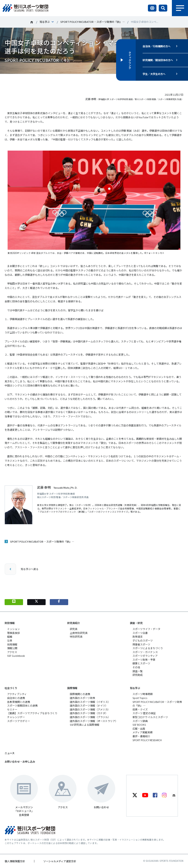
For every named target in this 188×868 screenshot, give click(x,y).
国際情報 (72, 688)
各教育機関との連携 (19, 702)
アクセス (12, 652)
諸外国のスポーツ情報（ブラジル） (90, 717)
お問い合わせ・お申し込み (20, 761)
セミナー (12, 709)
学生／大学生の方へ (154, 74)
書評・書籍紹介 (141, 736)
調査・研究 (136, 623)
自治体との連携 (16, 698)
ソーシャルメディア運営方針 (60, 861)
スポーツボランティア (145, 656)
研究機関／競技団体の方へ (158, 60)
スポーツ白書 (140, 633)
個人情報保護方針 (15, 861)
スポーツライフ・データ (146, 629)
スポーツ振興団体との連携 (22, 705)
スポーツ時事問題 (143, 694)
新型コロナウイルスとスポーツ (150, 717)
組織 (10, 636)
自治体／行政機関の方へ (157, 46)
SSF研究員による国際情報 (85, 725)
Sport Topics (140, 698)
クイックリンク (130, 60)
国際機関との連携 (80, 694)
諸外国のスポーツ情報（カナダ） (89, 713)
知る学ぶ (45, 22)
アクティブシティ (17, 694)
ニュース (10, 753)
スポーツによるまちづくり (148, 648)
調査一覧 (138, 671)
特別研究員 (76, 636)
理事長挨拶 (13, 633)
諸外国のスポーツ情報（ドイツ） (89, 705)
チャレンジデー (16, 717)
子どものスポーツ (143, 640)
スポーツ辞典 (140, 721)
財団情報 (10, 623)
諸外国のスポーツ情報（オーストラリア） (94, 721)
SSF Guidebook (16, 656)
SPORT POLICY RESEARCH (147, 740)
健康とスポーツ (141, 663)
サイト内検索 (163, 8)
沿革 (10, 640)
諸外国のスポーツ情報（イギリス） (90, 702)
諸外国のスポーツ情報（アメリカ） (90, 709)
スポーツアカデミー (19, 721)
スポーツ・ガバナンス (145, 652)
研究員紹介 (74, 623)
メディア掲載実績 (142, 732)
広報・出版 (139, 728)
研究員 (74, 629)
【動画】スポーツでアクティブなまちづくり (32, 713)
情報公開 (12, 648)
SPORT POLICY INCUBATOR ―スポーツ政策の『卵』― (42, 541)
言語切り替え (152, 8)
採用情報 (12, 644)
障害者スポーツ (141, 644)
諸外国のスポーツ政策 (82, 698)
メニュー (180, 8)
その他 (136, 667)
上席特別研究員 (79, 633)
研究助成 (138, 675)
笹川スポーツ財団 (32, 22)
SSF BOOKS (139, 725)
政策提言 (138, 636)
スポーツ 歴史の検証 (144, 713)
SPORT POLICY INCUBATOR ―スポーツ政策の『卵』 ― (93, 22)
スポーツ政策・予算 (144, 660)
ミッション (13, 629)
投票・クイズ (140, 709)
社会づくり (11, 688)
